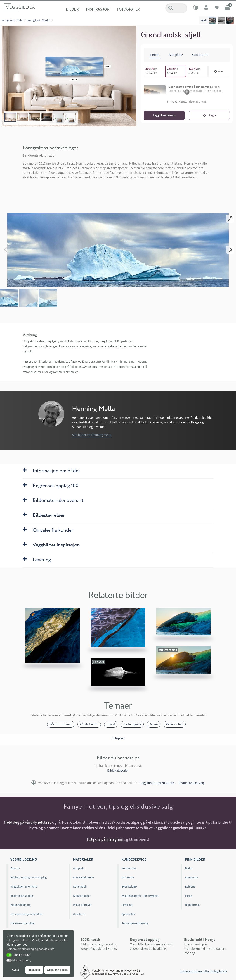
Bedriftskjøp (129, 886)
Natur (20, 20)
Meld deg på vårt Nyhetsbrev (28, 822)
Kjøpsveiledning (20, 905)
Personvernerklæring (135, 923)
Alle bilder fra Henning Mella (92, 435)
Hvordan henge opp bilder (27, 914)
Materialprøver (82, 905)
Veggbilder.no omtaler (24, 886)
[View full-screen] (230, 219)
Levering (127, 905)
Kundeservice (134, 859)
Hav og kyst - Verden (39, 20)
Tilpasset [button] (34, 970)
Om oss (15, 868)
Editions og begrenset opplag (29, 877)
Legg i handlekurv (164, 115)
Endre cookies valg (192, 783)
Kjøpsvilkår (128, 914)
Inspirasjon (98, 9)
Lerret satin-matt (84, 877)
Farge (189, 896)
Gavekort (79, 914)
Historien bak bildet (23, 923)
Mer (219, 71)
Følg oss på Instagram (105, 839)
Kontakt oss (129, 868)
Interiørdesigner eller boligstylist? (204, 971)
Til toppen (118, 738)
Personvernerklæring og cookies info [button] (30, 949)
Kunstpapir (80, 886)
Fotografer (129, 9)
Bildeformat (192, 905)
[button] (9, 955)
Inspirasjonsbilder (22, 896)
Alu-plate (79, 868)
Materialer (83, 859)
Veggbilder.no (24, 859)
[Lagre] (209, 115)
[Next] (230, 250)
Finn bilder (195, 859)
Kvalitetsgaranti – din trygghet (140, 896)
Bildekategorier (118, 770)
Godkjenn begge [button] (57, 970)
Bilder (72, 9)
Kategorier (8, 20)
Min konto (128, 877)
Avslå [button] (15, 970)
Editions (190, 886)
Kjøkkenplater (82, 896)
